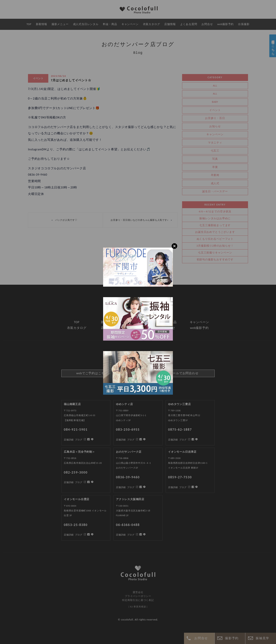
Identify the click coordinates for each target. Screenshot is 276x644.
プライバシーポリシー (138, 596)
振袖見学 (262, 638)
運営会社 (138, 592)
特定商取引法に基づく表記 (138, 600)
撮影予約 (232, 638)
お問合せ (201, 638)
